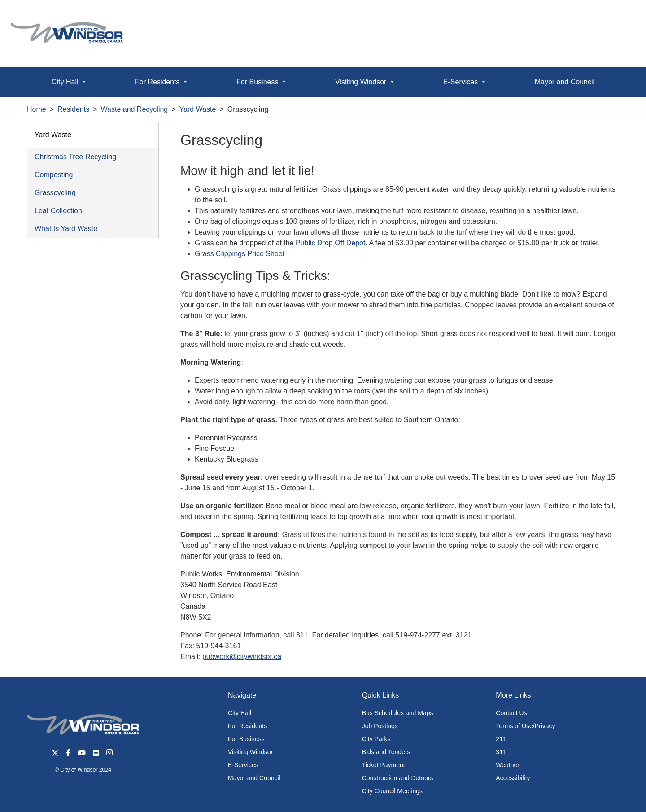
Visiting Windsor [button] (362, 82)
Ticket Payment (384, 765)
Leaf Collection (58, 211)
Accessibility (513, 778)
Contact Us (511, 713)
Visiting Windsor (250, 752)
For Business (246, 739)
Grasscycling (55, 193)
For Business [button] (258, 82)
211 (501, 739)
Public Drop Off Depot (330, 243)
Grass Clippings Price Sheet (240, 254)
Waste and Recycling (135, 109)
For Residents (247, 726)
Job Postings (380, 726)
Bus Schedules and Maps (398, 713)
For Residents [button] (158, 82)
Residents (73, 109)
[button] (619, 16)
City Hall (240, 713)
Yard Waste (198, 109)
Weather (508, 765)
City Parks (376, 739)
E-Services (243, 765)
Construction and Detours (398, 778)
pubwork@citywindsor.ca (242, 657)
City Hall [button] (66, 82)
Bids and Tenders (386, 752)
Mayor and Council (565, 82)
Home (37, 109)
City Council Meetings (392, 791)
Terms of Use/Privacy (525, 726)
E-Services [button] (462, 82)
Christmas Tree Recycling (75, 157)
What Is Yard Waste (66, 229)
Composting (54, 175)
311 (501, 752)
